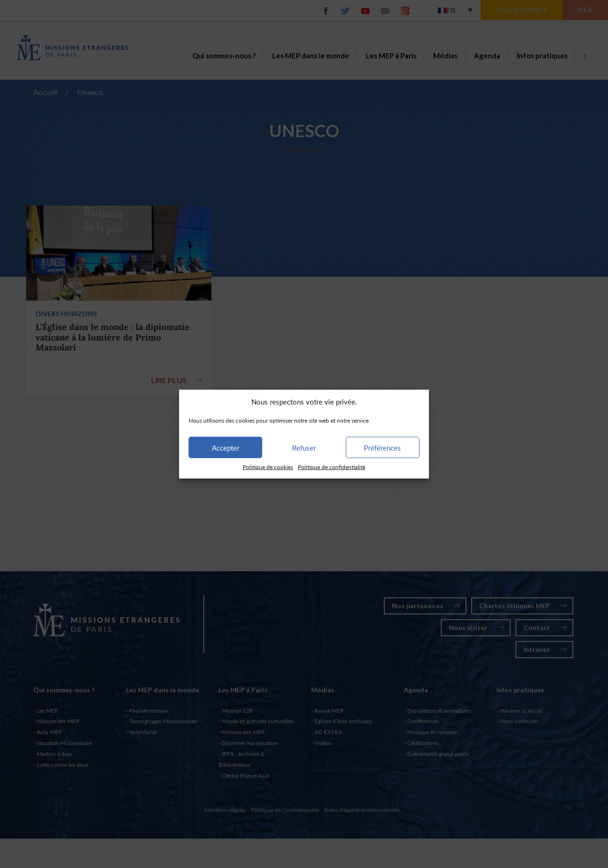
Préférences (382, 448)
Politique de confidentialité (332, 467)
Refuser (304, 448)
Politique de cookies (268, 467)
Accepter (226, 448)
